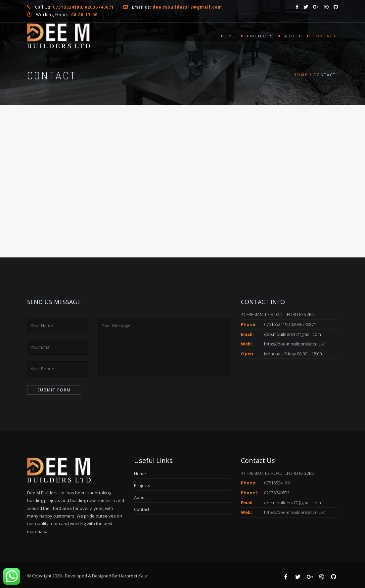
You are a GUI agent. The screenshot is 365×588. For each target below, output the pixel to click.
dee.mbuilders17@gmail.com (293, 334)
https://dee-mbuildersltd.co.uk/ (294, 344)
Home (228, 36)
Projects (260, 36)
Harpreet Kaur (134, 576)
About (293, 36)
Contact (325, 36)
